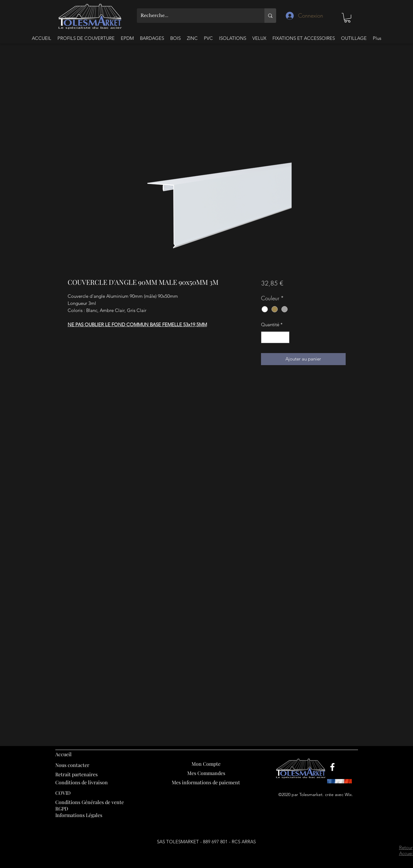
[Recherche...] (196, 16)
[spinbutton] (275, 337)
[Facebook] (332, 767)
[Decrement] (266, 337)
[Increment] (285, 337)
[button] (347, 18)
